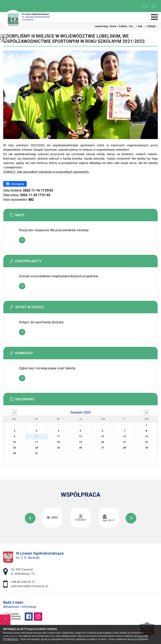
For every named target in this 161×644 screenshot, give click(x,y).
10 (37, 436)
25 (58, 448)
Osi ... (131, 26)
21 (124, 442)
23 (14, 448)
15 (147, 436)
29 (147, 448)
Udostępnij (15, 184)
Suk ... (140, 26)
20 (103, 442)
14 (124, 436)
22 (147, 442)
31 (37, 453)
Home (113, 26)
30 (14, 453)
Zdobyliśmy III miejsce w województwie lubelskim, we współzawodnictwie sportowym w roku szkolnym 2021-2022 (74, 39)
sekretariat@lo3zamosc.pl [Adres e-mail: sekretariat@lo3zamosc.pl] (29, 586)
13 (103, 436)
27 (103, 448)
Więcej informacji (22, 240)
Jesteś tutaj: (102, 26)
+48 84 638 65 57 (153, 6)
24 (37, 448)
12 (80, 436)
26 (80, 448)
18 (58, 442)
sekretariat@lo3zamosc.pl (145, 6)
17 (37, 442)
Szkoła (121, 26)
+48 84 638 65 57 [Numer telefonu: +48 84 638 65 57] (23, 582)
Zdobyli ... (151, 26)
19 (80, 442)
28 (124, 448)
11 (58, 436)
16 (14, 442)
